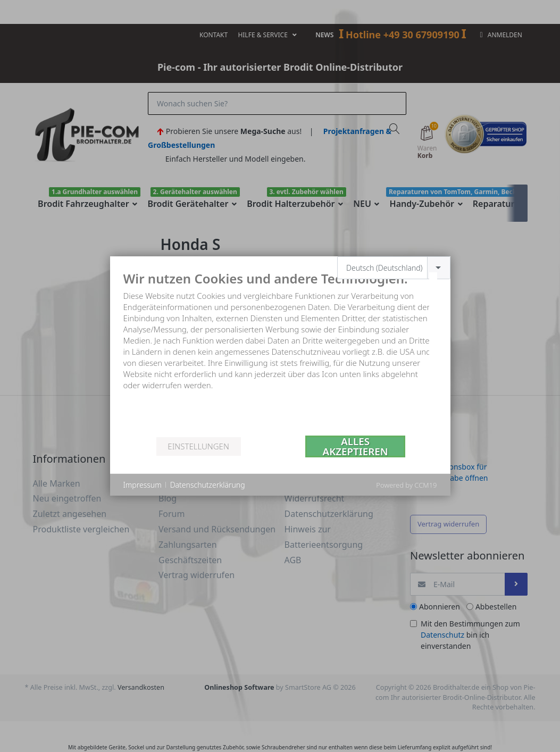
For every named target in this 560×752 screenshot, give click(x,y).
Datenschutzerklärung (208, 485)
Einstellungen (198, 446)
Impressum (143, 485)
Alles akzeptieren (356, 446)
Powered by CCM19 (406, 485)
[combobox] (394, 268)
